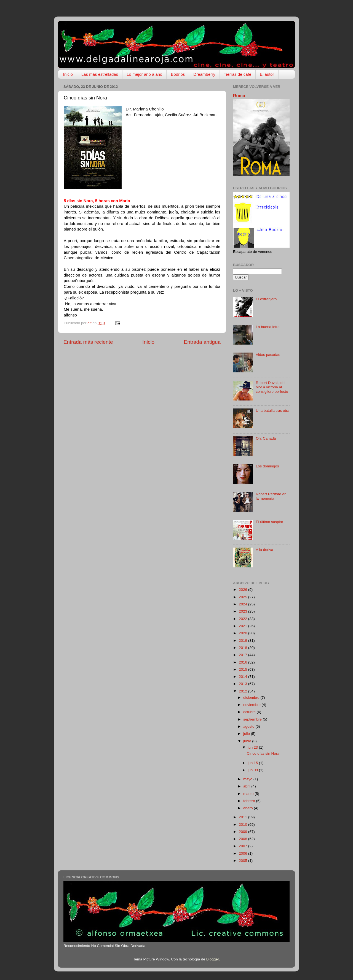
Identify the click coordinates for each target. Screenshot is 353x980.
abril (247, 786)
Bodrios (178, 74)
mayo (248, 779)
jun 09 (253, 770)
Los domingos (267, 466)
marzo (249, 794)
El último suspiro (269, 522)
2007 (244, 846)
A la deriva (264, 550)
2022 (244, 619)
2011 (244, 817)
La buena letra (268, 327)
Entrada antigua (202, 342)
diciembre (252, 698)
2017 (244, 655)
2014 (244, 677)
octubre (250, 712)
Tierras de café (238, 74)
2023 (244, 611)
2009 (244, 832)
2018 (244, 648)
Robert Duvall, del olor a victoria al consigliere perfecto (272, 387)
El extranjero (266, 299)
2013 (244, 684)
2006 (244, 853)
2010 (244, 825)
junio (248, 741)
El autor (267, 74)
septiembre (253, 719)
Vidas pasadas (268, 355)
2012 (244, 691)
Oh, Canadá (266, 438)
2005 (244, 861)
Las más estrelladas (100, 74)
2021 (244, 626)
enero (248, 808)
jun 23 (253, 747)
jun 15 (253, 763)
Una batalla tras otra (272, 411)
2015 (244, 669)
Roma (239, 96)
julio (247, 734)
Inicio (68, 74)
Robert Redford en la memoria (271, 496)
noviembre (252, 705)
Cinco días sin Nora (263, 753)
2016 (244, 662)
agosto (249, 726)
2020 (244, 633)
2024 (244, 604)
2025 (244, 597)
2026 (244, 590)
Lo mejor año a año (144, 74)
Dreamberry (204, 74)
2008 (244, 839)
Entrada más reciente (88, 342)
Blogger (213, 959)
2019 (244, 641)
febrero (250, 801)
